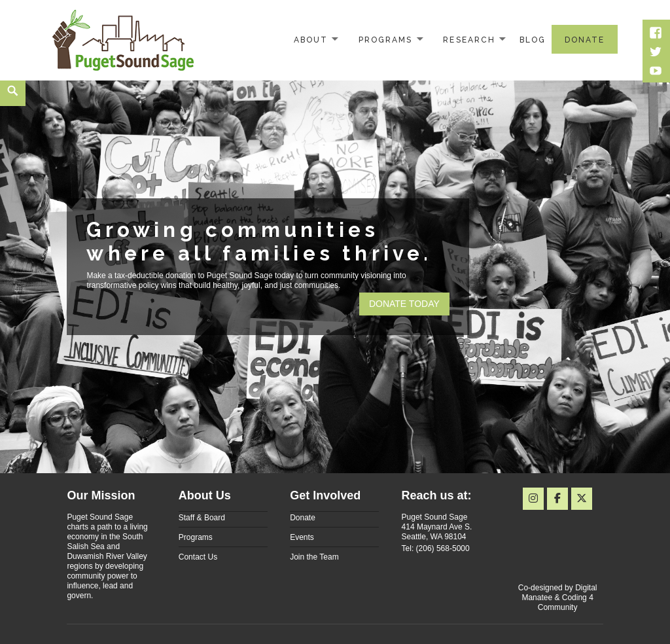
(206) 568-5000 (443, 548)
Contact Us (198, 557)
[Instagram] (533, 499)
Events (302, 537)
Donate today (404, 304)
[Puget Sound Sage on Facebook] (557, 499)
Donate (585, 40)
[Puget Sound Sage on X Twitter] (582, 499)
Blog (533, 40)
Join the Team (314, 557)
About (311, 40)
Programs (385, 40)
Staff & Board (202, 518)
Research (469, 40)
